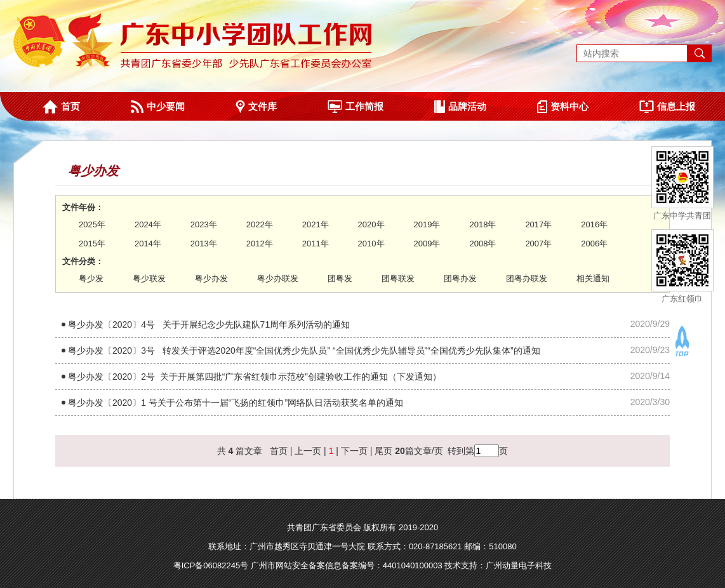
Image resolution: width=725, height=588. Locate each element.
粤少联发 (149, 278)
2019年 (427, 224)
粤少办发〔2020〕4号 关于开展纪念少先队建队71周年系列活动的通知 (209, 324)
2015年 (92, 244)
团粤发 (340, 278)
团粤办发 (460, 278)
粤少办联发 (278, 278)
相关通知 (593, 278)
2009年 (427, 244)
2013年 (204, 244)
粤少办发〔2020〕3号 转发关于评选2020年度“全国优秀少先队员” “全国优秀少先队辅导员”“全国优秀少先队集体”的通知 (304, 351)
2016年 (594, 224)
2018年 (482, 224)
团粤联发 (398, 278)
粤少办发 (211, 278)
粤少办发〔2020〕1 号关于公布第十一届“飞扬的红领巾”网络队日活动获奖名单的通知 (236, 403)
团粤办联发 (527, 278)
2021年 (316, 224)
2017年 (538, 224)
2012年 (260, 244)
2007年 (538, 244)
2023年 (204, 224)
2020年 (371, 224)
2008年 (482, 244)
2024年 (148, 224)
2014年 (148, 244)
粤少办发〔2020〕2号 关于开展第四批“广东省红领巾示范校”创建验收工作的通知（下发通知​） (255, 377)
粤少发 (91, 278)
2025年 (92, 224)
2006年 (594, 244)
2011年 (316, 244)
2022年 (260, 224)
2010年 (371, 244)
